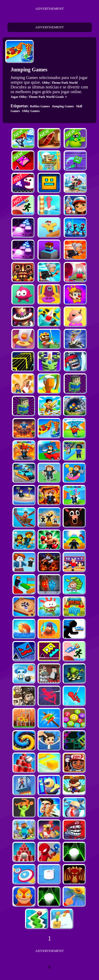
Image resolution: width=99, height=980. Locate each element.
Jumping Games (63, 106)
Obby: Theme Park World (60, 83)
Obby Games (31, 111)
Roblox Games (40, 106)
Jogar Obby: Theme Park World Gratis (37, 97)
